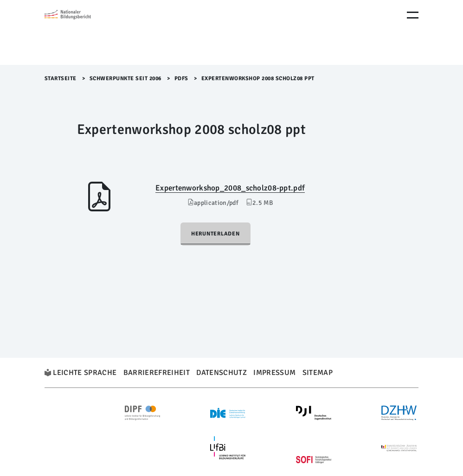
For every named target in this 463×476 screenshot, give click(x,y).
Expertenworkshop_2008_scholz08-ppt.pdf (230, 188)
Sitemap (318, 373)
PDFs (181, 79)
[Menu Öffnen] (413, 15)
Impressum (274, 373)
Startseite (61, 79)
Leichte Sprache (85, 373)
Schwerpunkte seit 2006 (125, 79)
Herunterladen (215, 234)
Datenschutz (222, 373)
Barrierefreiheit (157, 373)
